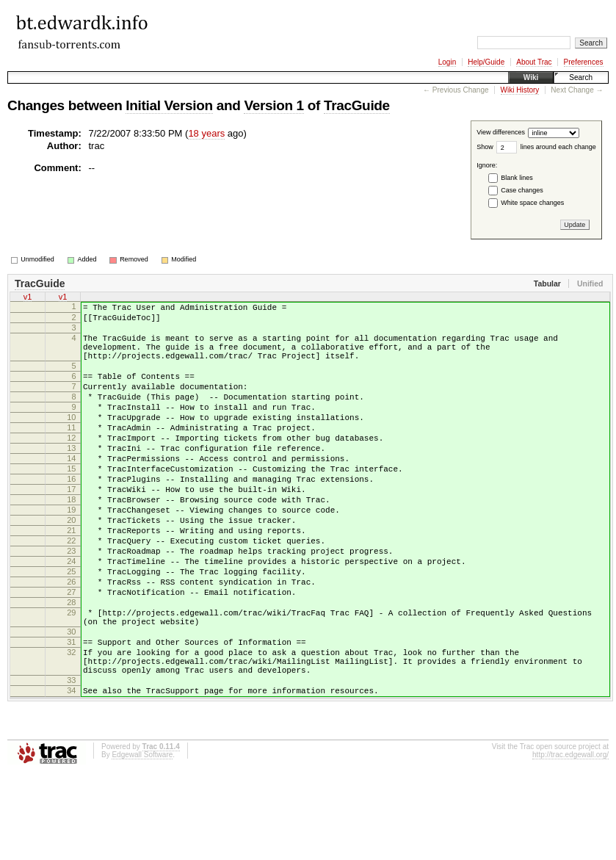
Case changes (522, 190)
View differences (501, 133)
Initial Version (169, 105)
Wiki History (520, 90)
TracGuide (357, 105)
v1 (28, 297)
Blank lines (517, 178)
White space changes (532, 203)
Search (581, 77)
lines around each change (558, 147)
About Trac (534, 62)
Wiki (531, 77)
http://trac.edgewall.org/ (570, 841)
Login (447, 62)
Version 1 (273, 105)
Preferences (584, 62)
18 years (206, 133)
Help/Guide (486, 62)
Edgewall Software (142, 841)
